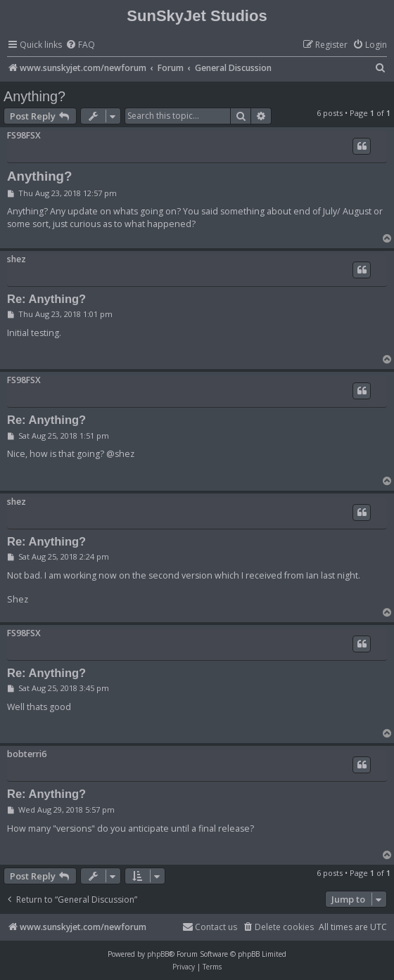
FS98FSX (24, 135)
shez (17, 259)
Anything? (34, 96)
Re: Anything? (46, 299)
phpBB (158, 954)
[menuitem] (80, 45)
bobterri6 (27, 754)
